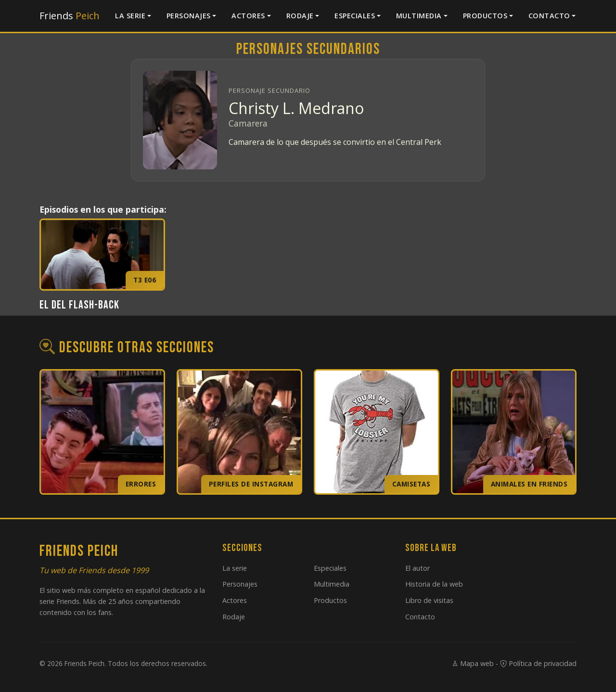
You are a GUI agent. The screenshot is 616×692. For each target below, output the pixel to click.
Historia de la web (434, 584)
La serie (130, 16)
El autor (417, 568)
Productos (485, 16)
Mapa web (473, 663)
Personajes (189, 16)
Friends (70, 16)
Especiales (355, 16)
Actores (248, 16)
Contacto (549, 16)
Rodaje (300, 16)
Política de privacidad (538, 663)
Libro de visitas (429, 600)
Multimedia (419, 16)
